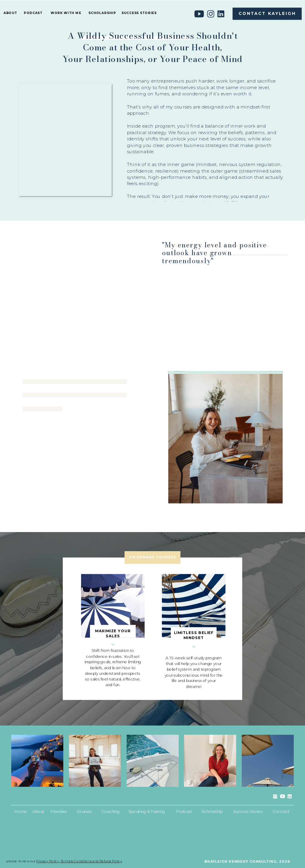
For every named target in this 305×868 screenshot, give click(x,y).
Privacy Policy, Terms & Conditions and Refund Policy (79, 861)
